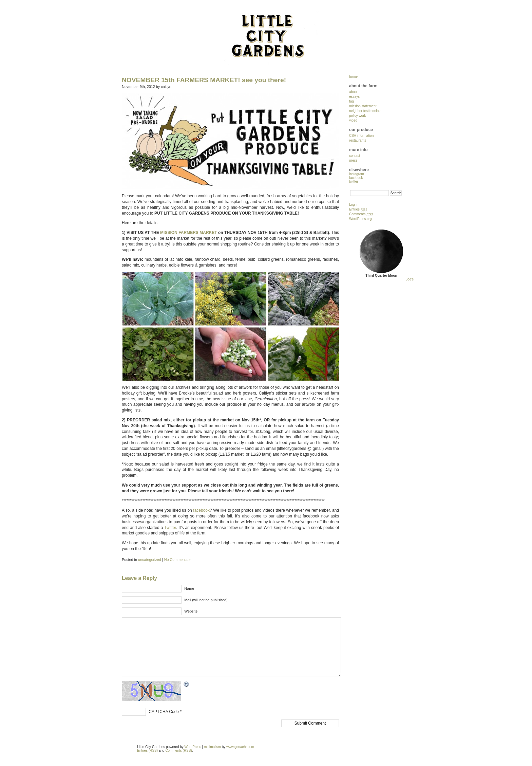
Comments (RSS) (178, 751)
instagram (357, 174)
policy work (357, 116)
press (353, 160)
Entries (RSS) (147, 751)
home (353, 77)
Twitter (170, 528)
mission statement (363, 106)
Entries (358, 209)
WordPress (193, 747)
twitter (354, 181)
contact (355, 156)
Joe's (410, 279)
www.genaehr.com (240, 747)
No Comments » (177, 560)
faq (351, 101)
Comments (361, 214)
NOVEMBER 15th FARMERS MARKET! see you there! (204, 80)
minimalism (212, 747)
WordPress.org (360, 219)
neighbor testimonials (365, 111)
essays (354, 97)
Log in (354, 205)
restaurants (358, 140)
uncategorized (150, 560)
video (353, 120)
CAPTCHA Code (164, 712)
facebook (201, 510)
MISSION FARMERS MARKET (189, 233)
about (353, 92)
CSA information (361, 136)
